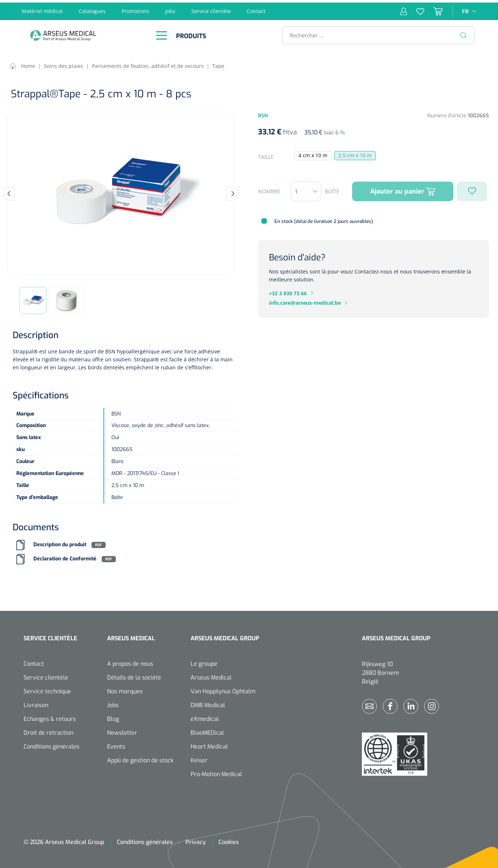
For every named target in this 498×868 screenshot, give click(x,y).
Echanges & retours (50, 717)
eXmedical (205, 717)
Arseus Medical (211, 675)
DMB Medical (208, 703)
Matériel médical (42, 9)
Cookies (229, 840)
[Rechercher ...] (375, 33)
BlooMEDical (207, 731)
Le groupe (204, 662)
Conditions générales (52, 744)
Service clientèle (211, 9)
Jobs (170, 9)
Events (116, 744)
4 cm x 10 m (313, 153)
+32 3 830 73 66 (288, 291)
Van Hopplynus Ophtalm (223, 689)
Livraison (36, 703)
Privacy (196, 840)
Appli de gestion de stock (140, 758)
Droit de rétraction (48, 731)
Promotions (135, 9)
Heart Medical (209, 744)
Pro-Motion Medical (216, 772)
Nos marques (125, 689)
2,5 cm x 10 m (355, 153)
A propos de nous (130, 662)
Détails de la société (134, 675)
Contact (256, 9)
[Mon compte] (404, 9)
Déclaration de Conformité (65, 557)
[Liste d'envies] (416, 9)
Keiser (199, 758)
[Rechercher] (464, 33)
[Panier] (433, 9)
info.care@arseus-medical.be (305, 301)
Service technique (47, 689)
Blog (113, 717)
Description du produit (60, 542)
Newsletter (122, 731)
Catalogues (92, 9)
